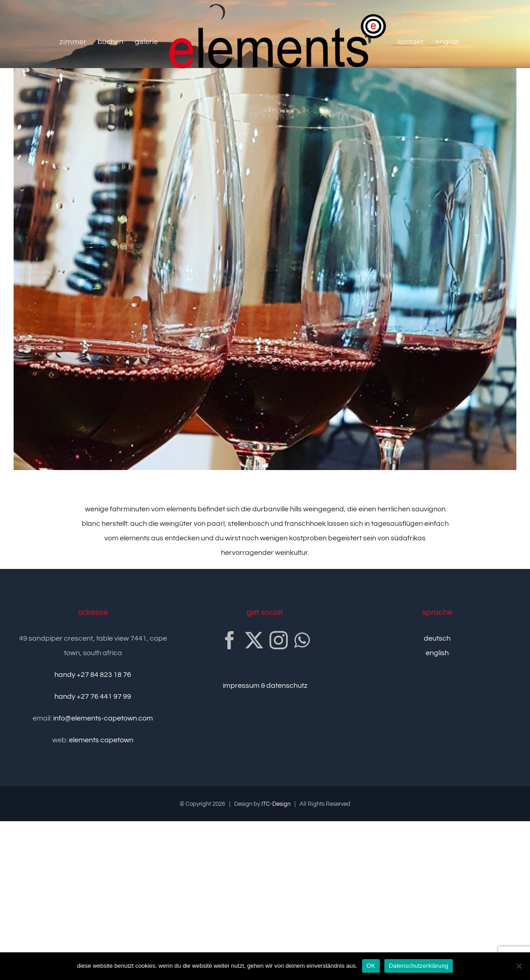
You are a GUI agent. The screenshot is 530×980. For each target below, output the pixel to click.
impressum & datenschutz (265, 686)
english (437, 653)
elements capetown (101, 740)
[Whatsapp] (302, 640)
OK (371, 966)
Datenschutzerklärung (419, 966)
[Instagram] (279, 640)
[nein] (519, 966)
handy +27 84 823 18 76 (93, 675)
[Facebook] (230, 640)
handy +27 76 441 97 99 (93, 696)
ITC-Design (276, 804)
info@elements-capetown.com (103, 718)
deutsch (437, 638)
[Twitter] (254, 640)
